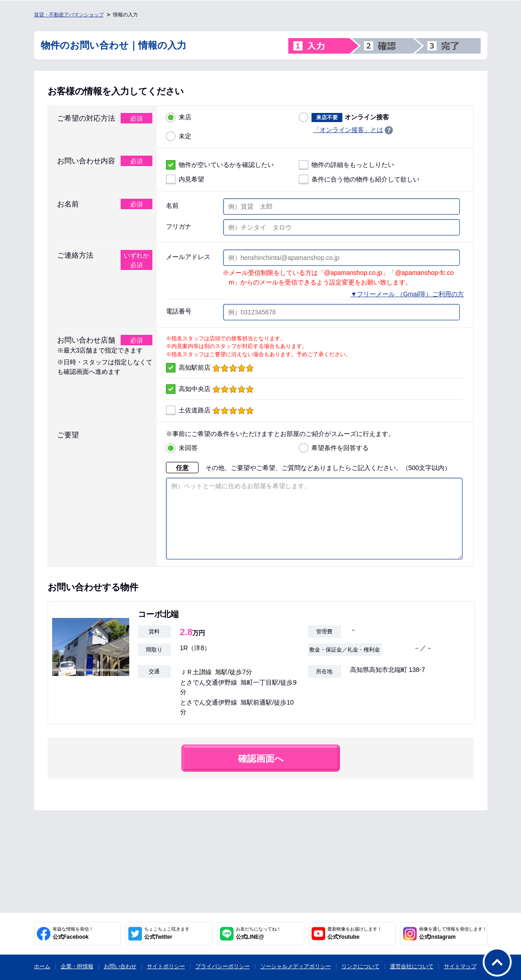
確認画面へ (261, 772)
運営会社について (412, 966)
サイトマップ (460, 966)
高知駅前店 (210, 368)
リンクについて (360, 966)
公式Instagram (453, 933)
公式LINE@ (258, 933)
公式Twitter (167, 933)
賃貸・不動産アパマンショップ (69, 15)
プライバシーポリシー (223, 966)
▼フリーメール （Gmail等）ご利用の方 (407, 294)
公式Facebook (73, 933)
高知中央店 (210, 389)
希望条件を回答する (334, 448)
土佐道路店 (210, 410)
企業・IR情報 (77, 966)
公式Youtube (355, 933)
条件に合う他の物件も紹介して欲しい (359, 179)
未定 (179, 136)
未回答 (182, 448)
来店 (179, 117)
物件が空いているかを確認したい (220, 165)
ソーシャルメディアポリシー (296, 966)
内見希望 (185, 179)
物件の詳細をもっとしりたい (346, 165)
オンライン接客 (344, 117)
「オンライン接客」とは (348, 130)
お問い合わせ (120, 966)
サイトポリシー (166, 966)
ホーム (42, 966)
